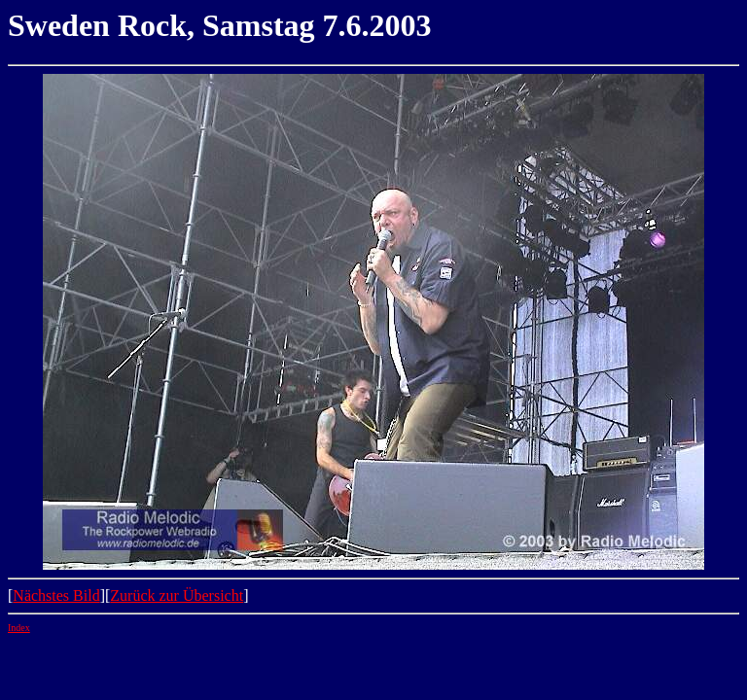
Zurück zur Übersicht (177, 595)
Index (19, 628)
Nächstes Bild (56, 595)
